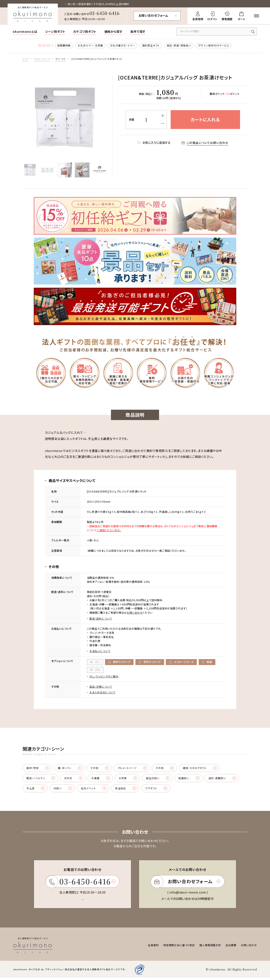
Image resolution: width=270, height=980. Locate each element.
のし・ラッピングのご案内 (104, 677)
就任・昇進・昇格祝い (179, 46)
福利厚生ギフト (151, 46)
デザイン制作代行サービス (214, 46)
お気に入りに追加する (154, 143)
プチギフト (159, 790)
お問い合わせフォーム (154, 15)
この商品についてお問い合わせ (205, 143)
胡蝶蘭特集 (63, 46)
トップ (26, 59)
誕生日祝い (160, 780)
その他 (101, 769)
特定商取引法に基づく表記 (179, 947)
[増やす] (163, 116)
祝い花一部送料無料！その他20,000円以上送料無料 (99, 4)
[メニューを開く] (257, 16)
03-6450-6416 (105, 13)
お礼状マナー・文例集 (90, 46)
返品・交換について (101, 687)
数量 (132, 120)
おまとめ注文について (102, 693)
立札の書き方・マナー (122, 46)
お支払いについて (100, 652)
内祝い (64, 790)
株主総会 (128, 790)
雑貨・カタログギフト (203, 769)
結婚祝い (192, 780)
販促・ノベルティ (41, 780)
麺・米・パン (71, 769)
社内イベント (95, 790)
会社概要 (231, 947)
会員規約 (153, 947)
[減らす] (163, 124)
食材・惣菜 (63, 59)
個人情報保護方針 (210, 947)
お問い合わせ (135, 613)
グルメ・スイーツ (43, 59)
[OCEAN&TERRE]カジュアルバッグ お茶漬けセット (102, 59)
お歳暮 (102, 780)
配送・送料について (101, 619)
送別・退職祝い (225, 780)
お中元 (74, 780)
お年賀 (129, 780)
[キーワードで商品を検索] (217, 32)
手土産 (36, 790)
